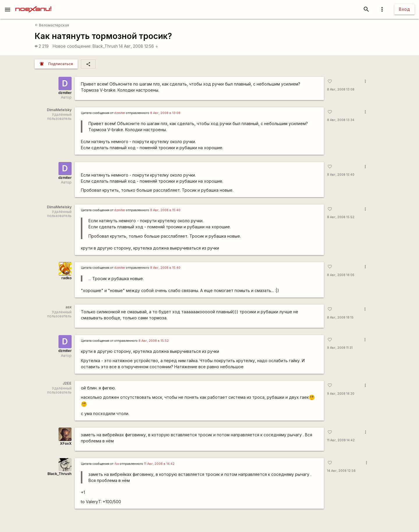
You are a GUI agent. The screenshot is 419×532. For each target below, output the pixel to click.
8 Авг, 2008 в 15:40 (165, 210)
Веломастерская (52, 25)
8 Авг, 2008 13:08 (341, 89)
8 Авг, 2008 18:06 (341, 275)
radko (66, 278)
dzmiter (65, 93)
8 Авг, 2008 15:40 (341, 175)
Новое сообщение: (72, 46)
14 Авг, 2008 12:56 (139, 46)
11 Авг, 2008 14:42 (341, 440)
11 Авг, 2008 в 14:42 (159, 464)
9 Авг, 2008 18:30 (341, 394)
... (90, 279)
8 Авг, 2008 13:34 (341, 120)
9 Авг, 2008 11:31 (340, 348)
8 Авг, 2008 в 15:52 (154, 341)
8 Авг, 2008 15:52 (341, 217)
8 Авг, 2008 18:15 (340, 317)
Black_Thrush (105, 46)
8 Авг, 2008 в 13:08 (165, 113)
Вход (404, 9)
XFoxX (66, 443)
